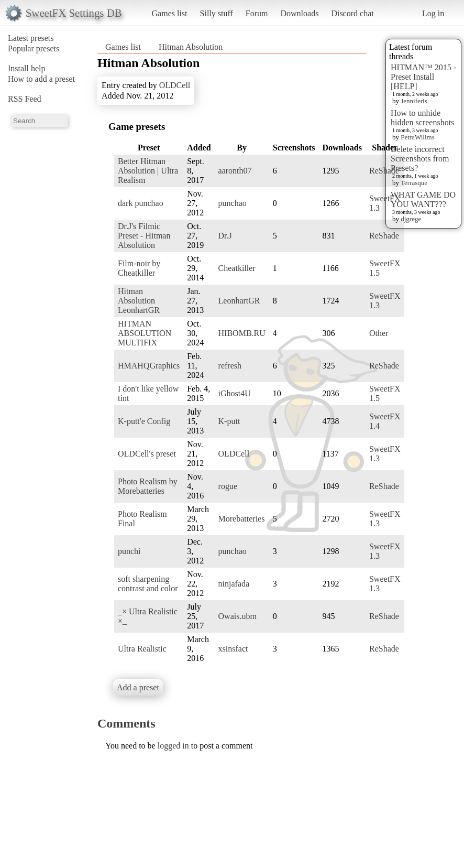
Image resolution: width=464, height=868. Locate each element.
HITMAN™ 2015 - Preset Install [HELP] (423, 77)
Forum (257, 13)
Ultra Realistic (142, 649)
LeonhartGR (239, 301)
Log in (433, 13)
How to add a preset (41, 79)
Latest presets (31, 38)
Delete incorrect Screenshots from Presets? (420, 159)
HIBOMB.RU (242, 333)
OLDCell (175, 85)
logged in (173, 746)
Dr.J (225, 236)
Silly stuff (217, 13)
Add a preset (138, 687)
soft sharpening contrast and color (148, 584)
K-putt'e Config (144, 421)
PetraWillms (417, 137)
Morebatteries (242, 519)
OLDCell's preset (147, 454)
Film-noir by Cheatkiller (139, 268)
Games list (170, 13)
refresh (230, 366)
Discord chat (352, 13)
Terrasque (414, 183)
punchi (129, 551)
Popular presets (34, 48)
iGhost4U (235, 393)
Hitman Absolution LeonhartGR (139, 301)
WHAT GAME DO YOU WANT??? (423, 199)
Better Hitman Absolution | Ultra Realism (148, 171)
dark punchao (141, 203)
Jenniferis (414, 101)
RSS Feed (25, 99)
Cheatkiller (237, 268)
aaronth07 (235, 171)
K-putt (229, 421)
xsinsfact (233, 649)
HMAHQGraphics (149, 366)
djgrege (411, 219)
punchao (233, 203)
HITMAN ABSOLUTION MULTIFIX (145, 333)
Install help (27, 68)
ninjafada (234, 584)
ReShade (384, 171)
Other (379, 333)
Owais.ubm (237, 616)
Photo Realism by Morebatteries (148, 486)
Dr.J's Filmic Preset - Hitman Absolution (144, 236)
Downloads (299, 13)
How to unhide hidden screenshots (422, 118)
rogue (228, 486)
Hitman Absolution (191, 47)
